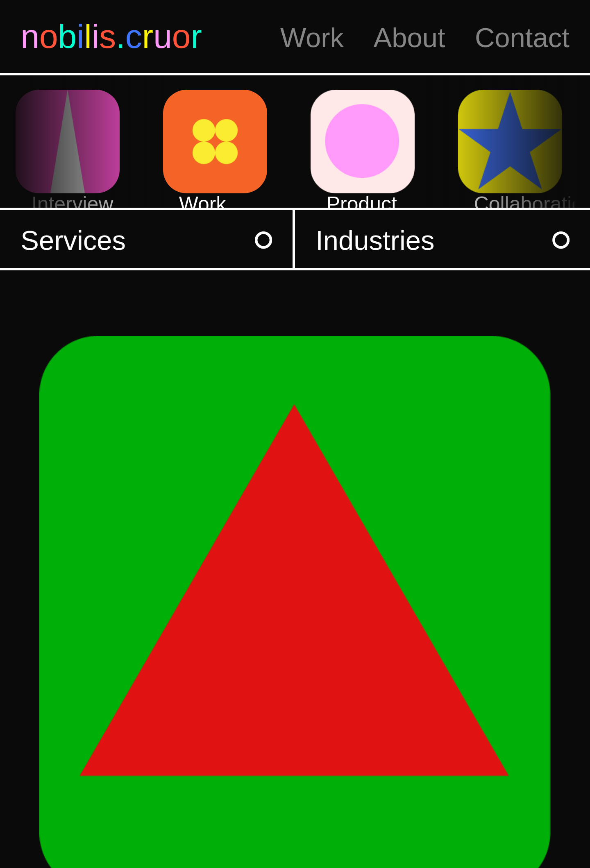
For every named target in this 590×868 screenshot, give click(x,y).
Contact (522, 37)
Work (312, 37)
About (409, 37)
